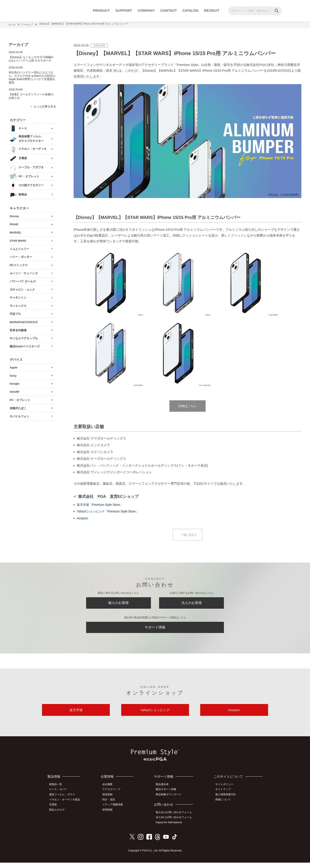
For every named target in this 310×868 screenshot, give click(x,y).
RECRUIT (212, 10)
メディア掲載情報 (115, 811)
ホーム (12, 24)
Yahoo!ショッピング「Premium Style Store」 (110, 511)
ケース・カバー (60, 796)
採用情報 (110, 815)
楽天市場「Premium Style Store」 (101, 505)
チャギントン (18, 296)
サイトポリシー (226, 792)
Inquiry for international (171, 828)
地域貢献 (110, 801)
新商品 (23, 193)
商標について (225, 806)
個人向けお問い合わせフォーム (176, 819)
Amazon (83, 518)
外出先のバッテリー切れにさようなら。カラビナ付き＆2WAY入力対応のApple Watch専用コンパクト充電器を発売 (32, 76)
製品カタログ (58, 815)
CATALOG (191, 10)
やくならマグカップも (24, 337)
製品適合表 (164, 792)
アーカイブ (27, 24)
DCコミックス (19, 263)
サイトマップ (225, 796)
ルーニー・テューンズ (24, 272)
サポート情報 (155, 631)
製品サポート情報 (168, 796)
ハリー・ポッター (21, 255)
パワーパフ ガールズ (23, 280)
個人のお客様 (118, 605)
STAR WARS (18, 239)
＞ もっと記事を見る (43, 105)
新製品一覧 (57, 792)
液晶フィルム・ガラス (64, 801)
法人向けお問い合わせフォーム (176, 823)
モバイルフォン (19, 415)
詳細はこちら (188, 405)
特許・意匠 (111, 806)
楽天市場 (76, 716)
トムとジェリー (19, 247)
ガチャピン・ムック (22, 288)
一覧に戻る (188, 535)
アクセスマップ (114, 796)
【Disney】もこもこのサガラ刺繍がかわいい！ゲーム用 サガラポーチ (31, 57)
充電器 (54, 811)
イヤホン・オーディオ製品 (66, 806)
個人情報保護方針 (227, 801)
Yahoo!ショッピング (155, 716)
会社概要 (110, 792)
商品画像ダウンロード (170, 801)
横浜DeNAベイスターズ (25, 345)
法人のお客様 (192, 605)
